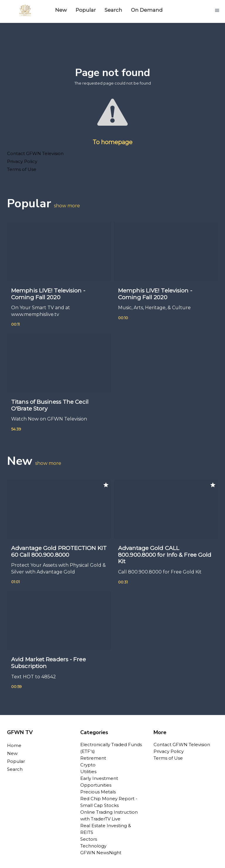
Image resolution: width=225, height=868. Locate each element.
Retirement (93, 758)
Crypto (88, 765)
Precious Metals (98, 792)
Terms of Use (22, 169)
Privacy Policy (22, 161)
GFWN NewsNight (101, 853)
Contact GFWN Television (35, 153)
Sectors (89, 839)
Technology (93, 846)
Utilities (88, 772)
